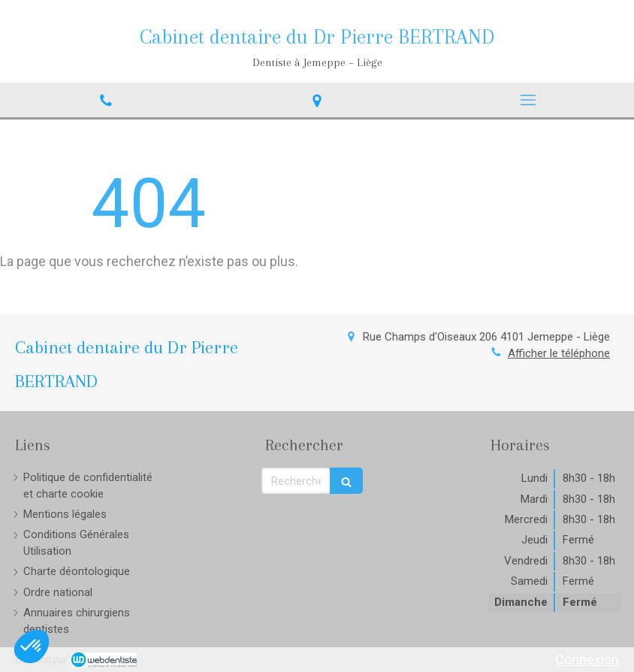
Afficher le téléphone (559, 353)
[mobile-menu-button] (528, 100)
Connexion (587, 660)
